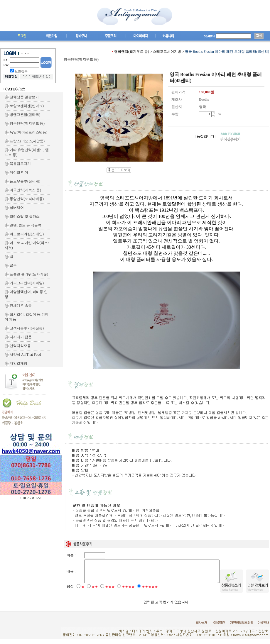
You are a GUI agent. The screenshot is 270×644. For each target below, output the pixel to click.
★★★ (110, 592)
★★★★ (128, 592)
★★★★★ (150, 592)
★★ (95, 592)
